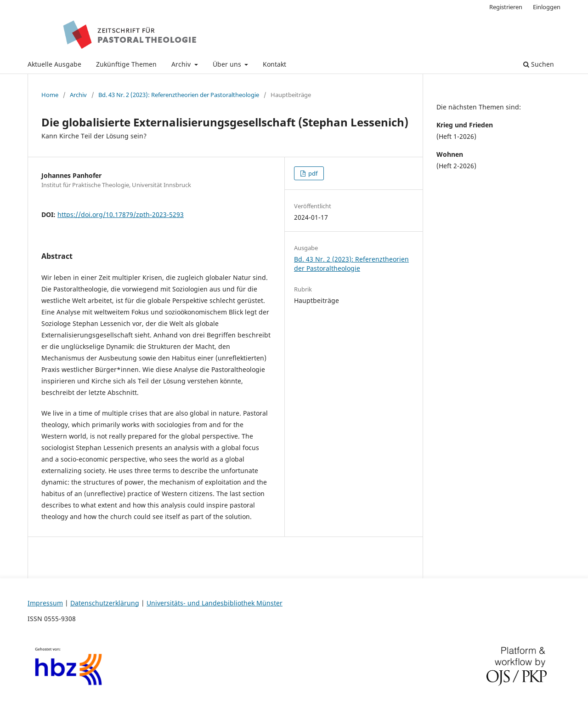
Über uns (228, 64)
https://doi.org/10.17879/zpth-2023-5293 (121, 214)
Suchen (539, 64)
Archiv (182, 64)
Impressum (45, 603)
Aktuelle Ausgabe (54, 64)
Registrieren (506, 7)
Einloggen (547, 7)
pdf (312, 173)
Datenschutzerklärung (105, 603)
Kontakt (274, 64)
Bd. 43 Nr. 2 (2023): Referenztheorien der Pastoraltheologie (179, 95)
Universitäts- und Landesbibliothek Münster (215, 603)
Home (50, 95)
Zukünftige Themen (126, 64)
